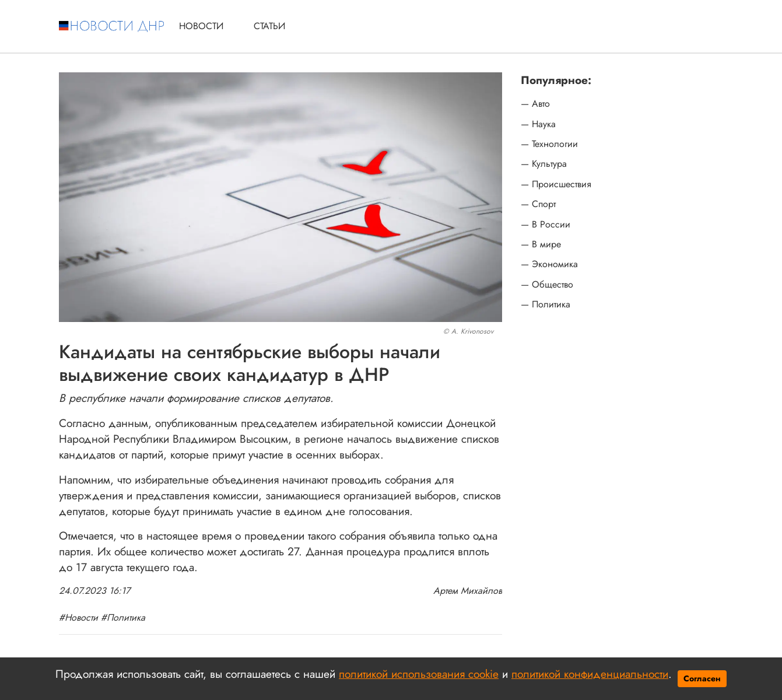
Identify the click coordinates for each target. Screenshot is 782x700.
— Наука (538, 124)
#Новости (78, 617)
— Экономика (549, 264)
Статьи (269, 26)
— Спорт (538, 204)
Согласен (702, 678)
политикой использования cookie (419, 674)
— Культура (544, 164)
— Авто (535, 104)
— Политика (546, 304)
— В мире (541, 244)
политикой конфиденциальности (590, 674)
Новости (201, 26)
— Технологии (549, 144)
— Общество (547, 285)
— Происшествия (556, 184)
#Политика (123, 617)
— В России (546, 225)
